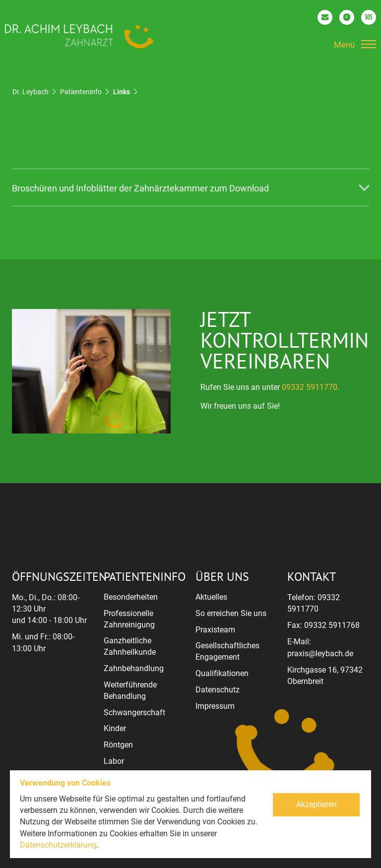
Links (122, 92)
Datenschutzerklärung (58, 845)
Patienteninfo (81, 92)
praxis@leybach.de (320, 653)
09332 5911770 (310, 387)
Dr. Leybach (31, 92)
